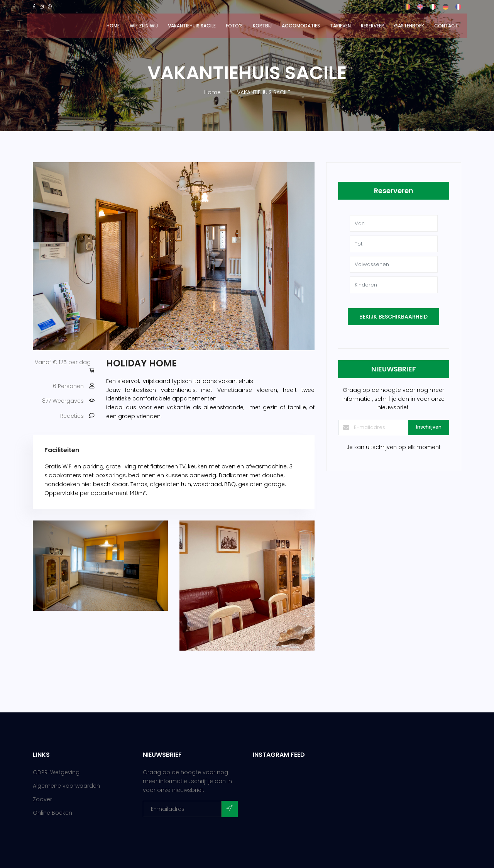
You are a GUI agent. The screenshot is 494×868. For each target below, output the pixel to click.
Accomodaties (301, 26)
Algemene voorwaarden (66, 786)
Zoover (42, 799)
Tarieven (340, 26)
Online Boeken (52, 813)
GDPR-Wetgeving (56, 772)
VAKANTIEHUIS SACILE (192, 26)
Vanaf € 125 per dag (63, 362)
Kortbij (262, 26)
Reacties (72, 416)
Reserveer (372, 26)
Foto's (234, 26)
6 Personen (68, 386)
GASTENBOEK (409, 26)
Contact (446, 26)
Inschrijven (429, 427)
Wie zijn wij (144, 26)
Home (113, 26)
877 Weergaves (63, 401)
